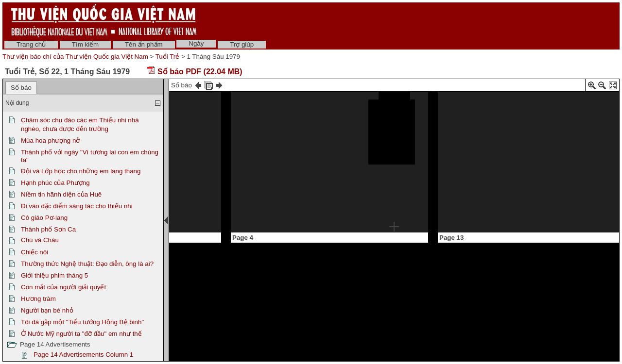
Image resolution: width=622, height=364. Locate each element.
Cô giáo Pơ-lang (44, 218)
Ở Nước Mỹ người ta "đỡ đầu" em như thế (81, 334)
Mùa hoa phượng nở (50, 141)
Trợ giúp (242, 44)
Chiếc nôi (35, 252)
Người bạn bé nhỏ (47, 310)
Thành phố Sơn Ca (48, 229)
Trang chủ (31, 44)
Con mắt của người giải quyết (63, 287)
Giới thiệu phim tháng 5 (54, 275)
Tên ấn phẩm (144, 44)
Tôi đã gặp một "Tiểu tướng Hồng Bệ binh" (82, 322)
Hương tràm (38, 299)
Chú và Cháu (40, 240)
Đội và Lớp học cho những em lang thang (81, 171)
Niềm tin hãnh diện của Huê (61, 194)
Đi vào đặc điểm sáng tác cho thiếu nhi (77, 206)
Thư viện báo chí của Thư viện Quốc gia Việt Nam (75, 57)
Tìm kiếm (85, 44)
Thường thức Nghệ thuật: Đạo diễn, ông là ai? (87, 264)
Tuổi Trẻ (168, 57)
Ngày (196, 43)
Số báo (21, 88)
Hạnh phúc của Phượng (55, 183)
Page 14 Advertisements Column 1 (83, 355)
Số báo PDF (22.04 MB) (195, 72)
